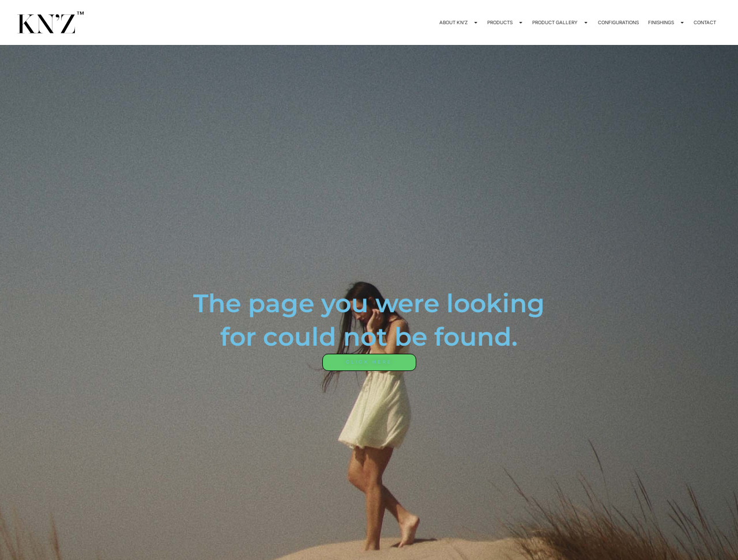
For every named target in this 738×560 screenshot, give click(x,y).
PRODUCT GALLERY (560, 22)
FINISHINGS (666, 22)
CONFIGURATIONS (618, 22)
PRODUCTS (505, 22)
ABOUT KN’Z (459, 22)
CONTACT (705, 22)
